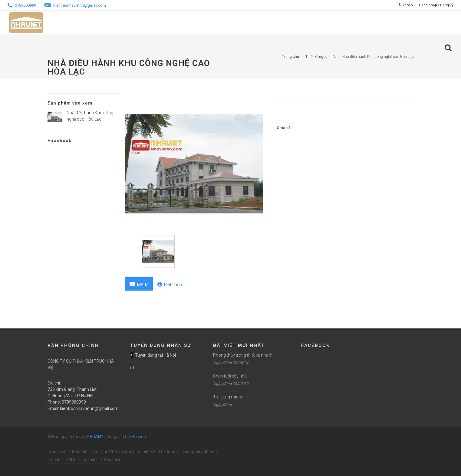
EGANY (97, 437)
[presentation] (139, 284)
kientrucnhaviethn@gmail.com (75, 5)
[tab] (139, 284)
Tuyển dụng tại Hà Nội (155, 355)
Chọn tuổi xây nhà (230, 376)
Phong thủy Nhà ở (198, 452)
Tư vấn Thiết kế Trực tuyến (74, 460)
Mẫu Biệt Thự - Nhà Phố (94, 452)
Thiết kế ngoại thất (321, 57)
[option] (194, 164)
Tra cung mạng (228, 397)
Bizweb (139, 437)
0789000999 (22, 5)
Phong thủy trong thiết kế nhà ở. (243, 355)
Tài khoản (405, 5)
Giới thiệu (113, 460)
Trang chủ (291, 57)
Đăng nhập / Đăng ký (436, 5)
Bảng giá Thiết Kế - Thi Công (149, 452)
